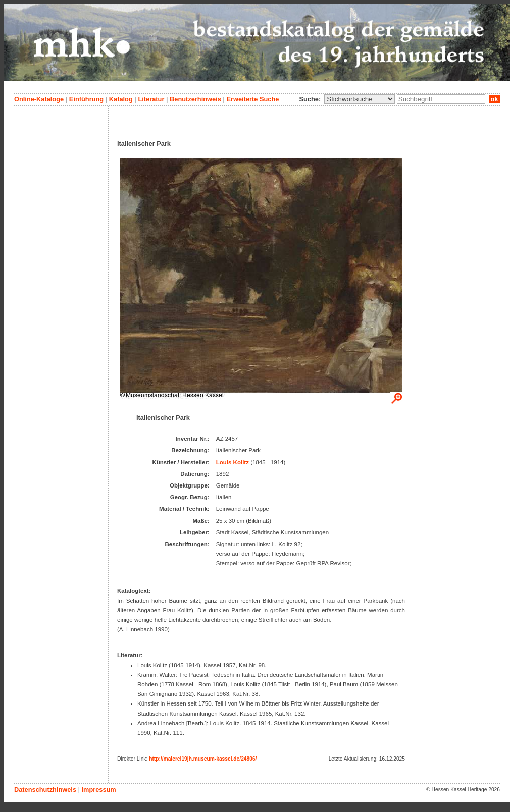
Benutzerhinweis (195, 99)
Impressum (98, 790)
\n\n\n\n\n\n (360, 99)
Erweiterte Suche (252, 99)
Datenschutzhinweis (45, 790)
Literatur (151, 99)
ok (494, 99)
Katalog (121, 99)
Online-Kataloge (39, 99)
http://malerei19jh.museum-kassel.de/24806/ (203, 759)
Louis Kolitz (233, 462)
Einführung (86, 99)
